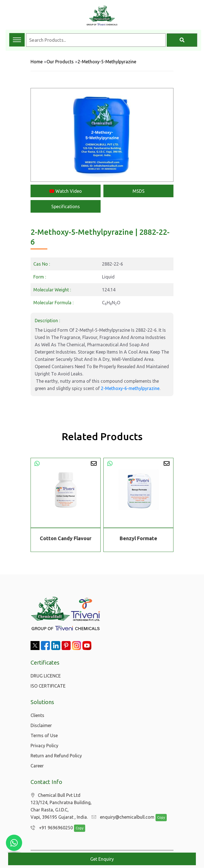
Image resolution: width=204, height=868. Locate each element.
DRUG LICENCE (46, 676)
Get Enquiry (102, 859)
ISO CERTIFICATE (48, 686)
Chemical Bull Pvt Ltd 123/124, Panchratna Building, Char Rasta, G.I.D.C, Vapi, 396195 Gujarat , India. (61, 806)
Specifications (66, 206)
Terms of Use (44, 735)
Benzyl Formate (138, 538)
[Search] (182, 40)
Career (37, 766)
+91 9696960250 (50, 828)
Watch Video (66, 191)
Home (37, 62)
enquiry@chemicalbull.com (122, 817)
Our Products (60, 62)
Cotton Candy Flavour (66, 538)
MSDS (139, 191)
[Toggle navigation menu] (17, 40)
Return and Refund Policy (56, 756)
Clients (37, 715)
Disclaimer (41, 725)
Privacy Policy (44, 746)
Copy (158, 818)
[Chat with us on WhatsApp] (14, 843)
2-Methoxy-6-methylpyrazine (130, 388)
